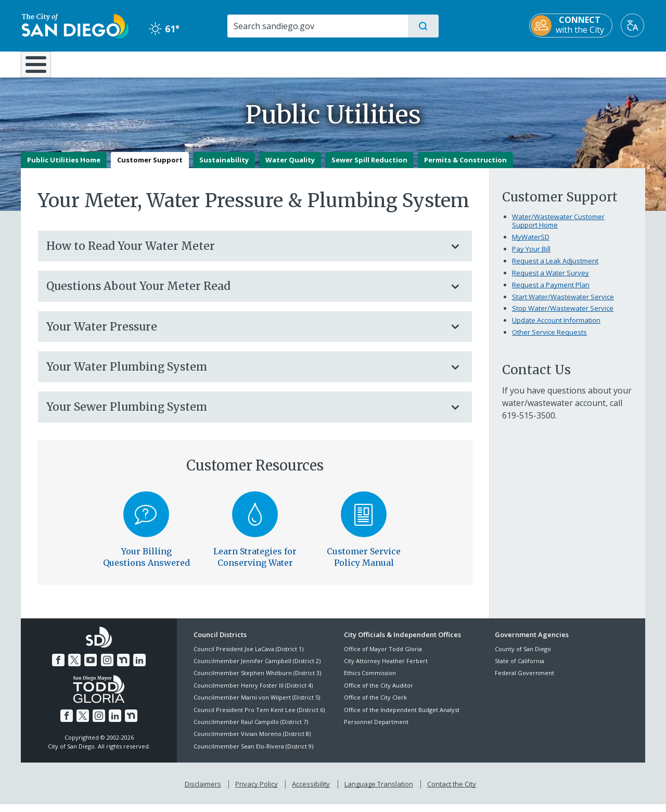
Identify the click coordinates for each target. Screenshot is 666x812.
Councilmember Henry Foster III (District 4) (253, 693)
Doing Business (297, 64)
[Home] (41, 68)
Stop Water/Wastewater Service (563, 316)
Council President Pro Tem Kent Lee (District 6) (259, 717)
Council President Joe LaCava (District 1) (248, 656)
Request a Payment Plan (551, 292)
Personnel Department (376, 729)
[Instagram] (107, 668)
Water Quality (290, 167)
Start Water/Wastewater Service (563, 304)
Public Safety (493, 64)
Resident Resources (204, 64)
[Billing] (146, 522)
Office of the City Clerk (375, 705)
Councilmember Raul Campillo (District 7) (251, 729)
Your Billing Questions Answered (146, 564)
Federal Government (524, 681)
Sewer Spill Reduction (369, 167)
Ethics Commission (370, 681)
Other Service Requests (549, 340)
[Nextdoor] (123, 668)
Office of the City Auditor (379, 693)
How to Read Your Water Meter (245, 253)
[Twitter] (74, 668)
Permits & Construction (465, 167)
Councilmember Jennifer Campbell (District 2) (257, 668)
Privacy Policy (257, 792)
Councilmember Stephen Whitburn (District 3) (257, 681)
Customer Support (150, 167)
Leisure (109, 64)
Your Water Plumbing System (245, 374)
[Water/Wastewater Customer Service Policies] (364, 522)
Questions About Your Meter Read (245, 294)
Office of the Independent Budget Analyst (402, 717)
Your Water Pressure (245, 334)
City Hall (594, 64)
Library (391, 64)
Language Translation (379, 792)
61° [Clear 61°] (164, 29)
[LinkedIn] (139, 668)
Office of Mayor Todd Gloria (383, 656)
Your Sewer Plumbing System (245, 415)
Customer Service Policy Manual (364, 564)
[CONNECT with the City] (572, 26)
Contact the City (452, 792)
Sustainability (224, 167)
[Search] (317, 26)
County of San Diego (523, 656)
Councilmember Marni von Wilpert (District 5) (257, 705)
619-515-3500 (529, 423)
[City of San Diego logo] (74, 25)
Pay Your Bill (531, 256)
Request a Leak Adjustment (555, 268)
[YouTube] (91, 668)
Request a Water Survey (550, 280)
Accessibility (311, 792)
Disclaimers (203, 792)
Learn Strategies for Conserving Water (255, 564)
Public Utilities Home (64, 167)
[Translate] (633, 25)
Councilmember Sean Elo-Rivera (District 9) (253, 753)
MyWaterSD (531, 244)
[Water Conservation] (255, 522)
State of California (520, 668)
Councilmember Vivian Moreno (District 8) (252, 741)
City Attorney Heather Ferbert (386, 668)
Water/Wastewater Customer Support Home (558, 228)
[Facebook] (58, 668)
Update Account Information (556, 328)
